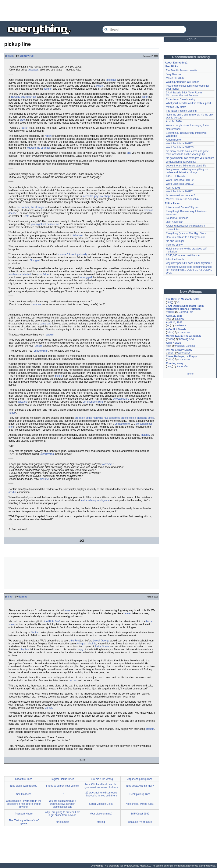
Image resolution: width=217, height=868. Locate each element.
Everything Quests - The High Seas (186, 233)
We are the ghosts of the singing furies (188, 125)
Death (26, 216)
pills (129, 153)
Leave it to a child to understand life (186, 166)
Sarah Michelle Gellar (101, 804)
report (48, 136)
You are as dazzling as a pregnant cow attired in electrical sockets (62, 804)
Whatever (78, 235)
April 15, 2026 (174, 316)
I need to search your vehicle (62, 786)
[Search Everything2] (144, 30)
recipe (170, 312)
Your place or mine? (101, 814)
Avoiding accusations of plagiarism (185, 226)
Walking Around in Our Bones (183, 82)
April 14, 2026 (174, 121)
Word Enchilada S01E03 (180, 147)
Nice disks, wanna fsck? (24, 786)
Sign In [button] (191, 39)
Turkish (38, 346)
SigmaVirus (26, 56)
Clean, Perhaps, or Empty (181, 356)
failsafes (22, 402)
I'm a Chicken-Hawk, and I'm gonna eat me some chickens (101, 786)
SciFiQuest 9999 (140, 814)
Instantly (145, 435)
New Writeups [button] (191, 292)
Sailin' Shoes (102, 647)
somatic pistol (123, 424)
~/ (62, 794)
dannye (23, 597)
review (170, 339)
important (33, 70)
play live (24, 650)
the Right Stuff (52, 621)
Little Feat (74, 641)
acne (67, 610)
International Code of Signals (182, 207)
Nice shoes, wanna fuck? (140, 804)
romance (36, 304)
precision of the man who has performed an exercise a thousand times (114, 418)
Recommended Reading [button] (191, 57)
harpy (80, 650)
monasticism (173, 230)
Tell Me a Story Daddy (179, 350)
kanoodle (182, 366)
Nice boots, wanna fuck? (140, 786)
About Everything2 (176, 63)
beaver (127, 613)
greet (23, 120)
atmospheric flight (93, 402)
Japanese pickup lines (140, 779)
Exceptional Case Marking (181, 99)
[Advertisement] (108, 11)
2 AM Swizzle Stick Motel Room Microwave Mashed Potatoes (184, 94)
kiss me (44, 479)
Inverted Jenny (174, 245)
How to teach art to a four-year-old (185, 237)
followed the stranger (38, 148)
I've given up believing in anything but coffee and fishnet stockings (187, 171)
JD (179, 302)
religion (48, 89)
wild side (107, 464)
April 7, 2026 (173, 343)
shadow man (41, 351)
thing (9, 597)
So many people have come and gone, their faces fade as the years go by (188, 153)
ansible (13, 492)
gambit (49, 708)
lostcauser (184, 332)
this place (111, 80)
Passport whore (24, 814)
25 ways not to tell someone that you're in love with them (101, 794)
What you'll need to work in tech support (188, 103)
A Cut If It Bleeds (175, 176)
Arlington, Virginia (86, 644)
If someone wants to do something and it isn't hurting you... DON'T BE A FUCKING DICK (189, 270)
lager (145, 97)
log (168, 319)
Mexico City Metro (176, 107)
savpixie (180, 319)
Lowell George (101, 641)
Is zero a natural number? (180, 195)
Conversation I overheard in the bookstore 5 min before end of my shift (24, 804)
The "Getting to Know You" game (24, 822)
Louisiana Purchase (177, 218)
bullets (59, 376)
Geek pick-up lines (140, 794)
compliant (45, 324)
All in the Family (175, 259)
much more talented (20, 274)
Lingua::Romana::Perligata (181, 162)
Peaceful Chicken (185, 346)
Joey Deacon (173, 74)
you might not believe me (45, 224)
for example (62, 822)
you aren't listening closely (72, 254)
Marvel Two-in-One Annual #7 (183, 199)
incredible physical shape (97, 196)
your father (43, 274)
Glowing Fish (186, 312)
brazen (73, 681)
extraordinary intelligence (95, 500)
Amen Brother (174, 140)
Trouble (150, 729)
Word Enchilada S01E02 (180, 144)
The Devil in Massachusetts (182, 70)
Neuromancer (174, 129)
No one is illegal (175, 241)
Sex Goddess (24, 794)
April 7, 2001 (173, 188)
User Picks (171, 66)
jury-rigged (86, 277)
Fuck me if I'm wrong (101, 779)
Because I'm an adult (140, 822)
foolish (25, 128)
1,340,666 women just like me (183, 255)
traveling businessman (23, 97)
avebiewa (180, 325)
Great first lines (24, 779)
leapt (12, 413)
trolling (101, 822)
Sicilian (35, 633)
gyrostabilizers (121, 399)
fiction (9, 56)
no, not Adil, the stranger (31, 207)
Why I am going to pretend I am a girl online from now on (62, 814)
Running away (175, 363)
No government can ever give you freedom (190, 158)
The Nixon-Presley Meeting (181, 111)
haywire (49, 335)
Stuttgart (35, 260)
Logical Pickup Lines (62, 779)
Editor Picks (172, 203)
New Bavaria (47, 454)
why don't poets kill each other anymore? (189, 263)
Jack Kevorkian (175, 222)
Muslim (100, 86)
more (190, 374)
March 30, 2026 (175, 78)
